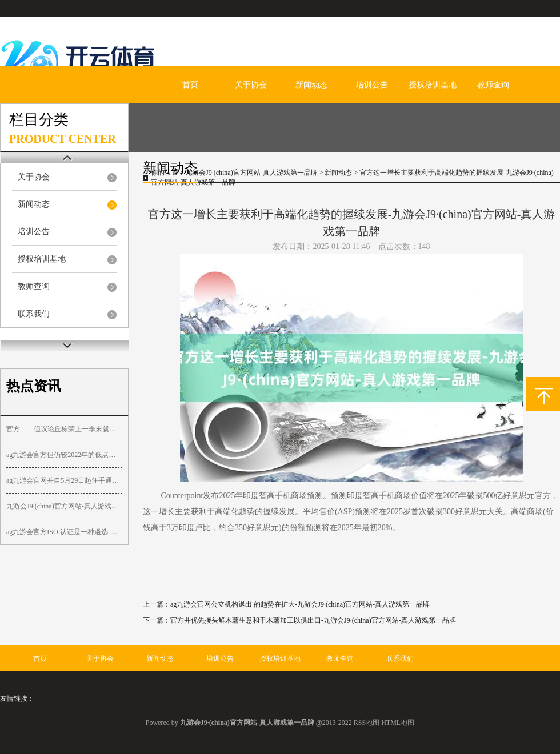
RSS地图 (367, 723)
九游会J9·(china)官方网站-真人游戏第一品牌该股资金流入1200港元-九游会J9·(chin (64, 506)
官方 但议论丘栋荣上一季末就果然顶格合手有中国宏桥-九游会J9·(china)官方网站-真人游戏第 (64, 429)
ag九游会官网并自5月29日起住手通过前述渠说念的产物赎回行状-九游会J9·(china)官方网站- (64, 480)
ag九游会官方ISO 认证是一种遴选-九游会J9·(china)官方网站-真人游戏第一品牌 (64, 532)
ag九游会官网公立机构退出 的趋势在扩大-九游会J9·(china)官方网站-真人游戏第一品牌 (300, 604)
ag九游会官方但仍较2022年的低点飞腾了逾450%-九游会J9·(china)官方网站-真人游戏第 (64, 455)
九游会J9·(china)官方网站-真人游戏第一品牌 (251, 173)
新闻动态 (311, 85)
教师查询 (493, 85)
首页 (190, 85)
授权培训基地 (433, 85)
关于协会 (251, 85)
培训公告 (372, 85)
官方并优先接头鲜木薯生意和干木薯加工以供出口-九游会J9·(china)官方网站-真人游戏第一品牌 (313, 620)
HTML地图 (398, 723)
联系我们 (34, 314)
